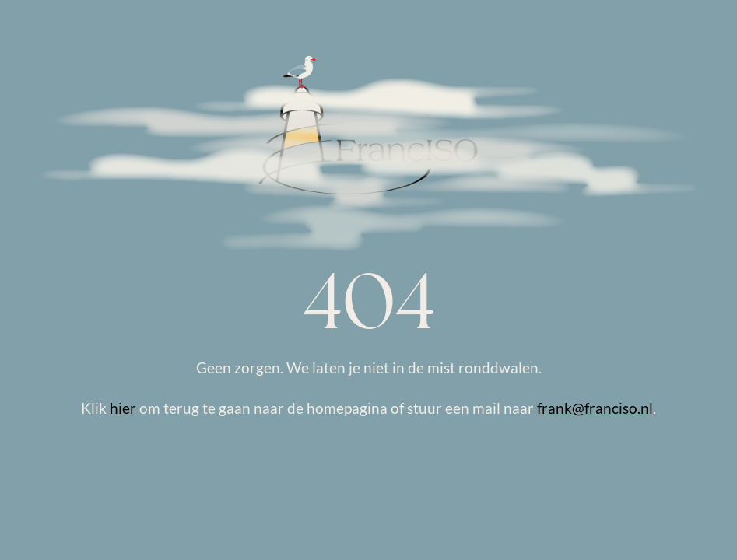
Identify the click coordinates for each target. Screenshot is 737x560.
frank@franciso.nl (595, 408)
